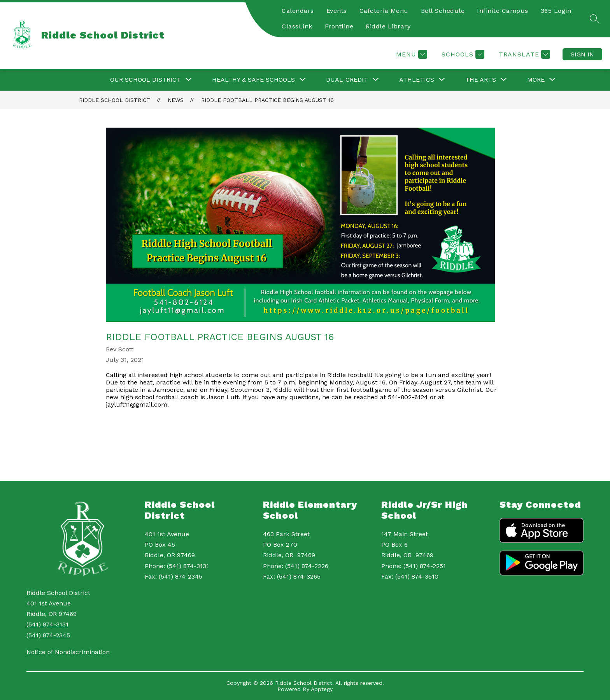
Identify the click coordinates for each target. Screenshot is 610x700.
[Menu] (411, 54)
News (176, 100)
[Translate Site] (523, 54)
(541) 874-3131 (47, 624)
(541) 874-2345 (48, 635)
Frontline (339, 26)
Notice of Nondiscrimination (68, 652)
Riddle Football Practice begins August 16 (267, 100)
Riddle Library (388, 26)
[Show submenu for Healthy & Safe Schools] (253, 80)
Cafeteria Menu (384, 11)
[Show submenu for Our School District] (145, 80)
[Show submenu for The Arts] (481, 80)
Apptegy (322, 689)
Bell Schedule (443, 11)
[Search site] (594, 19)
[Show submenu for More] (536, 80)
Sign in (582, 54)
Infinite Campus (503, 11)
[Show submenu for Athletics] (417, 80)
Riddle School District (115, 100)
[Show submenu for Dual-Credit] (347, 80)
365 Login (556, 11)
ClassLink (297, 26)
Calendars (298, 11)
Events (337, 11)
